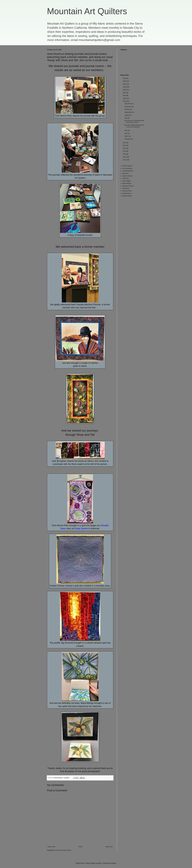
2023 (125, 87)
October (127, 109)
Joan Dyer (126, 178)
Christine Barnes (128, 171)
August (127, 115)
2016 (125, 145)
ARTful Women (127, 166)
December (128, 104)
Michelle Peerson (128, 186)
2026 (125, 78)
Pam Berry (126, 188)
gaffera (100, 863)
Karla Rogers (127, 181)
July (126, 118)
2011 (125, 160)
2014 (125, 151)
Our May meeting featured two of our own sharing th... (134, 126)
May (126, 130)
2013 (125, 154)
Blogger (114, 863)
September (128, 112)
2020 (125, 95)
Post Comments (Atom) (64, 850)
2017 (125, 143)
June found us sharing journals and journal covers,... (134, 121)
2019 (125, 98)
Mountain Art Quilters (87, 11)
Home (80, 847)
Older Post (109, 847)
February (128, 139)
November (128, 107)
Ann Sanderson (127, 168)
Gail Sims (126, 173)
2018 (125, 101)
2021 (125, 93)
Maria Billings (127, 183)
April (126, 133)
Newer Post (51, 847)
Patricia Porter (127, 191)
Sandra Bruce (127, 193)
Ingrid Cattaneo (127, 176)
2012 (125, 157)
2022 (125, 90)
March (127, 136)
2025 (125, 81)
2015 (125, 148)
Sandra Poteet (127, 196)
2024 (125, 84)
